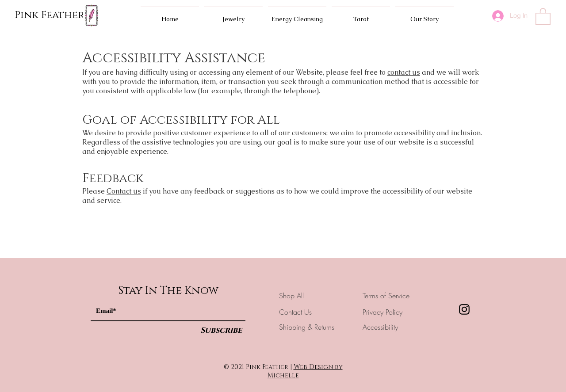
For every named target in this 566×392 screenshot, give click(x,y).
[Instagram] (464, 309)
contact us (404, 72)
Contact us (124, 191)
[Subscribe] (221, 331)
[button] (543, 16)
